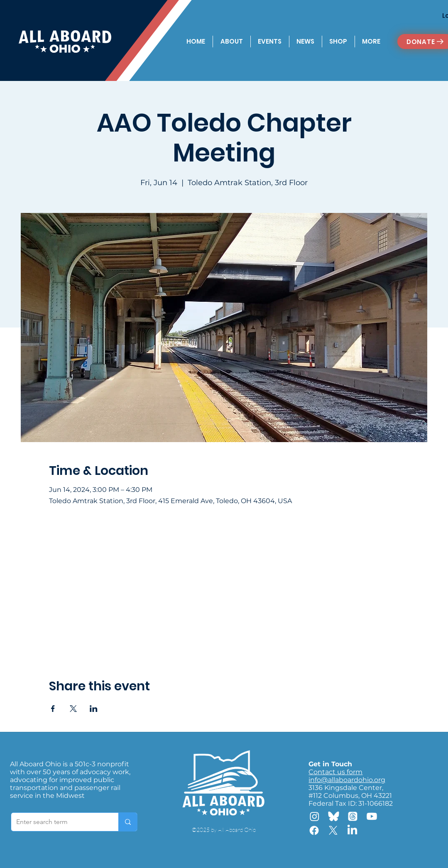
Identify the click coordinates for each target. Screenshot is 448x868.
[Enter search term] (59, 822)
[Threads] (353, 816)
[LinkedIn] (352, 830)
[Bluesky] (334, 816)
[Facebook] (314, 830)
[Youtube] (372, 816)
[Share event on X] (73, 709)
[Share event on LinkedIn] (94, 709)
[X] (333, 830)
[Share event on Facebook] (53, 709)
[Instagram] (315, 816)
